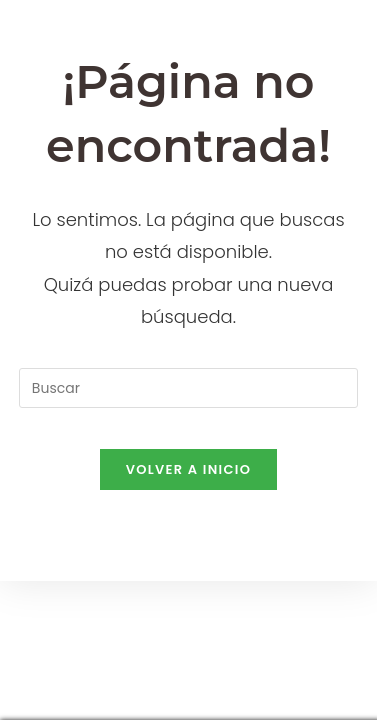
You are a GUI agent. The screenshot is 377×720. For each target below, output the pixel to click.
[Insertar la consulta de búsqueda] (188, 388)
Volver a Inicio (189, 469)
